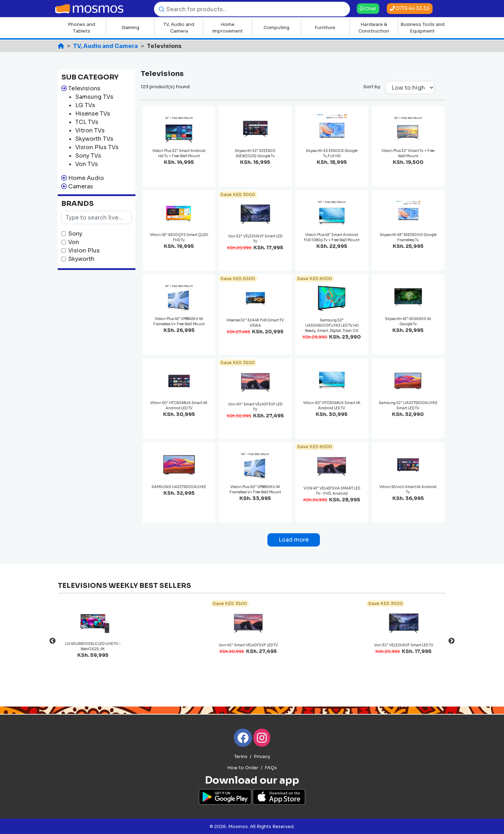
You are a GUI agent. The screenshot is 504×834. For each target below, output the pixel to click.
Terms (241, 757)
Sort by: (372, 87)
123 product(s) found (165, 87)
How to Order (243, 768)
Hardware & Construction (374, 28)
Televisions (84, 88)
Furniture (325, 27)
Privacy (262, 757)
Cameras (81, 186)
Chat (368, 8)
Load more (294, 540)
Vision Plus (84, 251)
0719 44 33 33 (410, 8)
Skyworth (81, 259)
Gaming (130, 27)
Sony (75, 234)
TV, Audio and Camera (179, 28)
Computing (276, 27)
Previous (52, 641)
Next (451, 641)
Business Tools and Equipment (422, 28)
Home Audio (86, 178)
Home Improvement (227, 28)
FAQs (271, 768)
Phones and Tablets (82, 28)
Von (74, 242)
